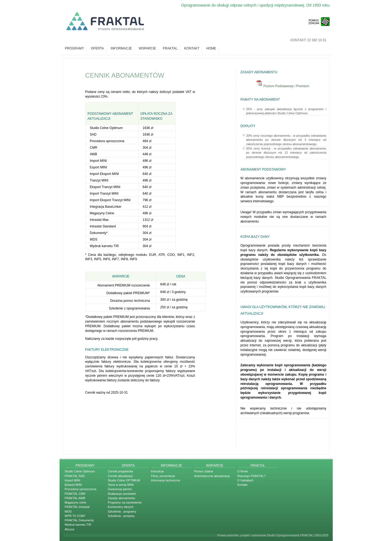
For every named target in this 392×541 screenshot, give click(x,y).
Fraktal (170, 48)
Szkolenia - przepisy (121, 516)
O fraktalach (245, 480)
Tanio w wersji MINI (121, 485)
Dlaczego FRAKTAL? (252, 476)
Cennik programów (120, 471)
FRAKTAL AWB (75, 498)
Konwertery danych (121, 507)
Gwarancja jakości (120, 489)
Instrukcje (157, 471)
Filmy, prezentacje (163, 476)
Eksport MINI (73, 485)
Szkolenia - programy (122, 511)
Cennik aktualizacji (120, 476)
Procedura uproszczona (81, 489)
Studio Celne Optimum (80, 471)
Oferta (98, 48)
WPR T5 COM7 (75, 516)
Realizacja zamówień (122, 494)
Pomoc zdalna (204, 471)
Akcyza (70, 529)
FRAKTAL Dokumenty (79, 520)
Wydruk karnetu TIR (78, 525)
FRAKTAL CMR (75, 494)
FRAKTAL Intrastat (77, 507)
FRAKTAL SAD (75, 476)
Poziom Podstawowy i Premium (283, 86)
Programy (75, 48)
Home (211, 48)
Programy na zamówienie (125, 502)
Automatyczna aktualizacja (212, 476)
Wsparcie (147, 48)
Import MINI (73, 480)
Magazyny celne (76, 502)
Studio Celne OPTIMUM (124, 480)
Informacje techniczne (166, 480)
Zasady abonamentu (122, 498)
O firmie (243, 471)
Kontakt (192, 48)
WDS (68, 511)
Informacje (121, 48)
